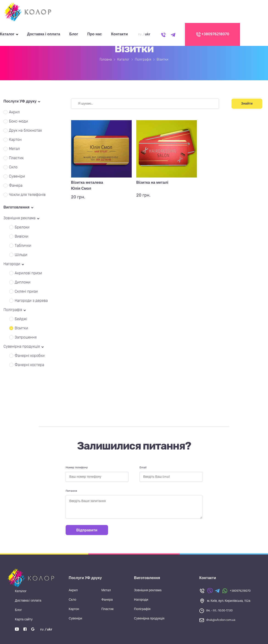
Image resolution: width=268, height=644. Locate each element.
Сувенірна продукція (149, 619)
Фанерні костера (29, 365)
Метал (14, 149)
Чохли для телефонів (27, 195)
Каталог (7, 34)
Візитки (21, 328)
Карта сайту (24, 620)
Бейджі (21, 319)
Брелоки (22, 227)
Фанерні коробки (30, 356)
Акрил (14, 112)
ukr (148, 34)
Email (143, 467)
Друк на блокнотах (25, 130)
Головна (106, 60)
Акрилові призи (28, 273)
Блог (74, 34)
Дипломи (23, 282)
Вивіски (22, 236)
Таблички (23, 246)
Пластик (16, 158)
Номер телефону (77, 467)
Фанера (16, 185)
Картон (15, 140)
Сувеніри (17, 176)
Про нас (95, 34)
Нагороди (141, 600)
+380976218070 (212, 34)
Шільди (21, 255)
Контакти (119, 34)
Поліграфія (143, 60)
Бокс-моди (18, 121)
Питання (71, 491)
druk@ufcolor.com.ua (221, 620)
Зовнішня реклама (148, 590)
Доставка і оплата (44, 34)
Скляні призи (26, 291)
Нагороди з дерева (31, 301)
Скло (13, 167)
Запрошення (26, 337)
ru (140, 34)
